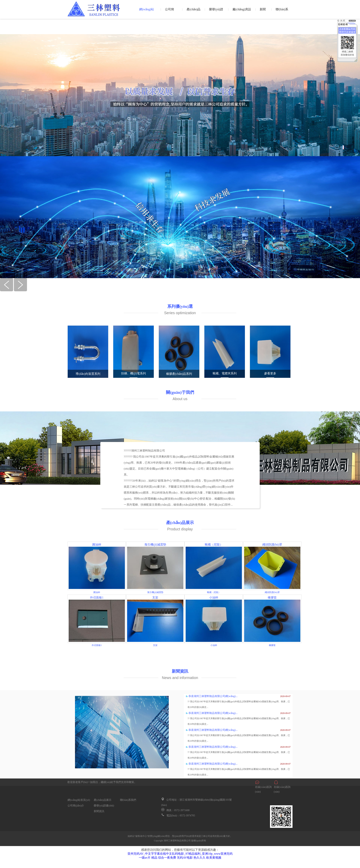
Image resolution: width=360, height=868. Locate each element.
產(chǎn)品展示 (194, 12)
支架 (155, 597)
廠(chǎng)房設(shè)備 (242, 12)
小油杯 (214, 597)
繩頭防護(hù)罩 (272, 545)
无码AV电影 (185, 858)
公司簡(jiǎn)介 (170, 12)
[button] (7, 290)
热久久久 (199, 858)
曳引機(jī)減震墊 (155, 545)
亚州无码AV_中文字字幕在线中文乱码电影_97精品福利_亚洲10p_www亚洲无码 (180, 854)
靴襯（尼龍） (214, 545)
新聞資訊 (263, 12)
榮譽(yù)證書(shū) (216, 12)
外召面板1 (97, 597)
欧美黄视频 (214, 858)
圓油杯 (97, 545)
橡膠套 (272, 597)
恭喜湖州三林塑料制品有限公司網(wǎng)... (213, 696)
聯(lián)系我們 (282, 12)
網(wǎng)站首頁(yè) (147, 12)
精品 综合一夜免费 (164, 858)
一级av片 (145, 858)
